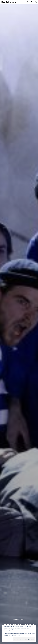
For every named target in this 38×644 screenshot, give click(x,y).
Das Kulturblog (9, 2)
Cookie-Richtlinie (15, 635)
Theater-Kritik (19, 620)
